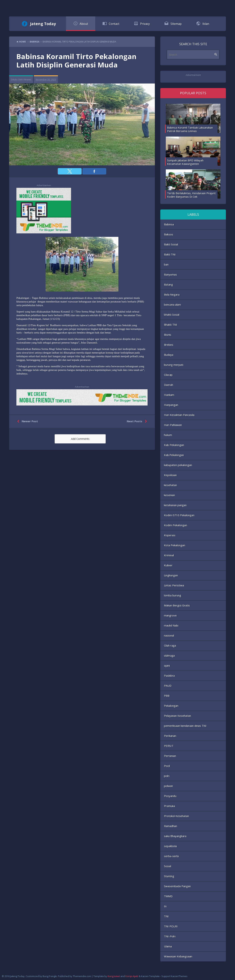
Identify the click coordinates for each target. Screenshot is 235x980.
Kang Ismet (114, 976)
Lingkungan (171, 575)
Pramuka (169, 806)
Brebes (169, 345)
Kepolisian (170, 475)
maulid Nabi (171, 625)
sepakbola (170, 846)
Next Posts (138, 421)
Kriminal (169, 555)
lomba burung (173, 595)
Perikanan (170, 736)
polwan (168, 786)
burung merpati (174, 365)
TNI (166, 916)
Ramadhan (171, 826)
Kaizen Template (150, 976)
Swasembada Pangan (177, 886)
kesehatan (170, 485)
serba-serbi (171, 856)
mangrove (170, 615)
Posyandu (170, 796)
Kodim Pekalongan (176, 525)
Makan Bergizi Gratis (177, 605)
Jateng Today (43, 24)
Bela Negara (172, 294)
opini (167, 665)
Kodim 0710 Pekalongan (179, 515)
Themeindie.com (82, 976)
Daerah (169, 385)
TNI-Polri (170, 936)
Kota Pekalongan (175, 545)
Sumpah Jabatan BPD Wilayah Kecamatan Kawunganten (185, 162)
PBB (167, 696)
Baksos (169, 234)
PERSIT (169, 746)
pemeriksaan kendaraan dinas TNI (185, 726)
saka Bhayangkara (175, 836)
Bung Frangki (50, 976)
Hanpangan (171, 405)
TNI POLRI (171, 926)
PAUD (168, 686)
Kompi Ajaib (132, 976)
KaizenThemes (179, 976)
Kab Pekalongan (174, 445)
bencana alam (172, 304)
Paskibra (169, 676)
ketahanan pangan (175, 505)
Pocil (167, 766)
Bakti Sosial (171, 244)
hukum (168, 435)
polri (167, 776)
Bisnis (168, 335)
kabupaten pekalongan (178, 465)
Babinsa (169, 224)
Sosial (168, 866)
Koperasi (170, 535)
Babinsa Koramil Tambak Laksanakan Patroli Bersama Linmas (190, 129)
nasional (169, 635)
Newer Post (27, 421)
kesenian (169, 495)
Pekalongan (171, 706)
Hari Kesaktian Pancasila (179, 415)
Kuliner (168, 565)
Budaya (169, 355)
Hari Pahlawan (173, 425)
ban (166, 264)
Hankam (169, 395)
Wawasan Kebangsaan (178, 956)
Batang (168, 284)
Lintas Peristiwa (174, 585)
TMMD (168, 896)
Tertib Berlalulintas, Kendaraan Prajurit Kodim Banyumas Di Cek (191, 195)
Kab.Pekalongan (174, 455)
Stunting (169, 876)
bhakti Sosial (172, 315)
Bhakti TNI (171, 325)
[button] (70, 171)
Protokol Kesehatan (176, 816)
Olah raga (170, 645)
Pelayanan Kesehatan (177, 716)
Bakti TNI (170, 254)
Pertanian (170, 756)
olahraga (169, 655)
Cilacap (168, 375)
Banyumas (170, 274)
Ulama (168, 946)
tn (165, 906)
